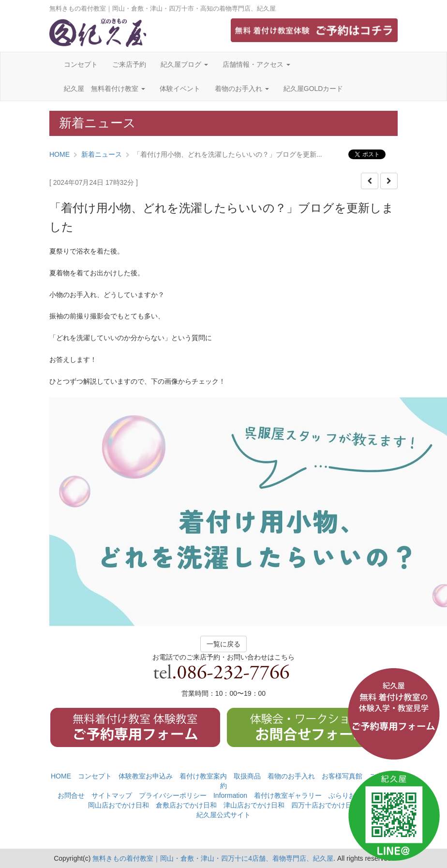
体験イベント (180, 89)
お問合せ (71, 795)
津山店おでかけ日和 (254, 805)
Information (230, 795)
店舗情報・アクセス (256, 64)
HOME (60, 154)
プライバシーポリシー (173, 795)
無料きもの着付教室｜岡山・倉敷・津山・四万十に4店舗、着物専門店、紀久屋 (213, 858)
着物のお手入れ (242, 89)
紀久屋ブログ (184, 64)
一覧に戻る (223, 644)
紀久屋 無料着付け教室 (104, 89)
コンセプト (81, 64)
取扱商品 (247, 776)
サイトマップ (112, 795)
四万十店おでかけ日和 (325, 805)
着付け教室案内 (203, 776)
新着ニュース (102, 154)
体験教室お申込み (146, 776)
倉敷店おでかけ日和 (186, 805)
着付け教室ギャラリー (288, 795)
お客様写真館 (342, 776)
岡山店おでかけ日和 (119, 805)
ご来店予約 (129, 64)
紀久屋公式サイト (223, 815)
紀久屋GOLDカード (313, 89)
